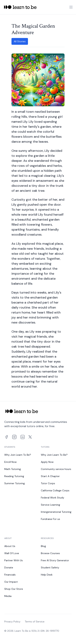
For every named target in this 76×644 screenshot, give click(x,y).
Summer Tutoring (15, 483)
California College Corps (55, 490)
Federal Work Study (53, 498)
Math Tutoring (13, 469)
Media (8, 596)
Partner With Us (14, 560)
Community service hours (56, 469)
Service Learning (50, 505)
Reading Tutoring (14, 476)
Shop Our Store (14, 589)
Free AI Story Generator (55, 560)
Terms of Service (35, 622)
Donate (9, 567)
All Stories (20, 41)
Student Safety (50, 567)
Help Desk (47, 575)
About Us (10, 546)
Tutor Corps (48, 483)
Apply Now (47, 462)
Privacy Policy (12, 622)
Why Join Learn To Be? (18, 455)
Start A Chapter (50, 476)
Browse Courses (50, 553)
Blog (43, 546)
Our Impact (11, 582)
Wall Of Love (12, 553)
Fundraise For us (50, 519)
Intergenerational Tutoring (56, 512)
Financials (10, 575)
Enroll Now (10, 462)
